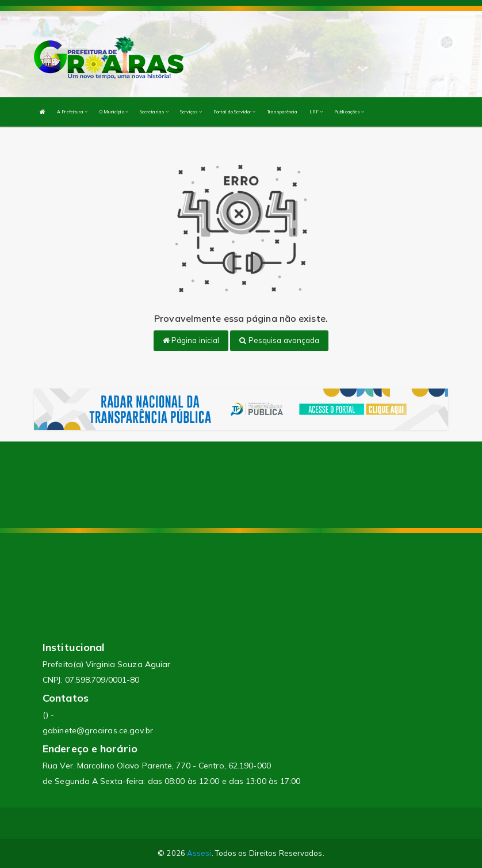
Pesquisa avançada (279, 340)
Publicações (349, 112)
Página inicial (191, 340)
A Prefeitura (72, 112)
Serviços (191, 112)
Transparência (282, 112)
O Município (114, 112)
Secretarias (154, 112)
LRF (316, 112)
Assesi (199, 853)
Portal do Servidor (234, 112)
